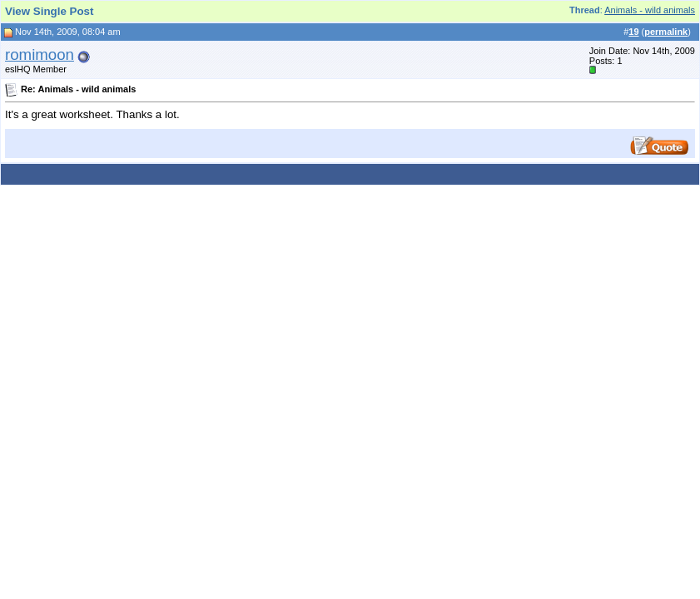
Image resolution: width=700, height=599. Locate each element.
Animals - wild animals (650, 10)
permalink (666, 32)
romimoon (40, 54)
